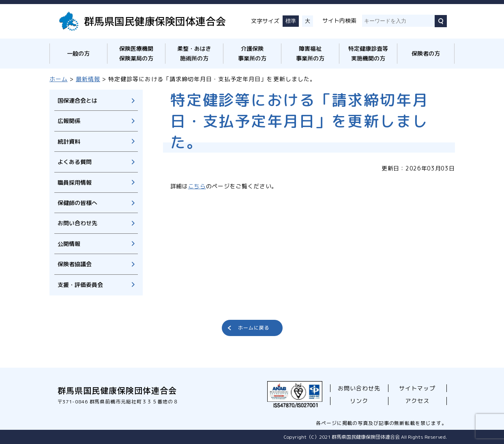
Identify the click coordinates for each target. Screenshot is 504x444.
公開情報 (69, 244)
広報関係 (69, 121)
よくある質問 (75, 162)
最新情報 (88, 79)
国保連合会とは (77, 100)
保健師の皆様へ (77, 203)
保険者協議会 (75, 264)
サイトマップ (417, 388)
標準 (291, 21)
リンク (359, 401)
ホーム (59, 79)
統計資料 (69, 141)
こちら (197, 186)
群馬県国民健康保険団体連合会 (155, 21)
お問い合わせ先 (77, 223)
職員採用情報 (75, 182)
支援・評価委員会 (80, 285)
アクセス (417, 401)
